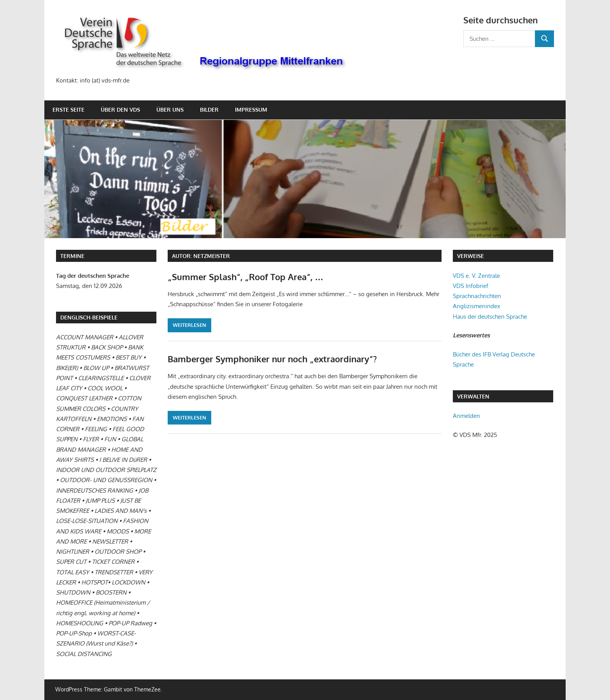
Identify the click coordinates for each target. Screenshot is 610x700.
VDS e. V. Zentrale (476, 276)
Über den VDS (120, 110)
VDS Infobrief (471, 286)
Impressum (251, 110)
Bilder (209, 110)
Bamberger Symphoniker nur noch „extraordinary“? (272, 359)
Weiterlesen (189, 325)
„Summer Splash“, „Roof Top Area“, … (245, 277)
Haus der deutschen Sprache (490, 317)
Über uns (170, 110)
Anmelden (466, 416)
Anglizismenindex (477, 306)
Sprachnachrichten (477, 296)
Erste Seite (68, 110)
